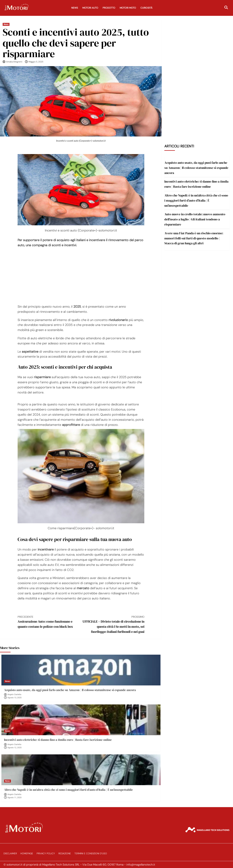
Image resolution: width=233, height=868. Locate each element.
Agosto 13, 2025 (15, 698)
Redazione (65, 853)
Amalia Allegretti (14, 62)
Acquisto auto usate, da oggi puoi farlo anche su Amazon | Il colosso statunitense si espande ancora (70, 690)
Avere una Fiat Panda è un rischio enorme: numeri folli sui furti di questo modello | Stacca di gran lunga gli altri (194, 238)
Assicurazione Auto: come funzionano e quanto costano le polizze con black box (49, 622)
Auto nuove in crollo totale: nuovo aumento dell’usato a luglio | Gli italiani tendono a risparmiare (195, 219)
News (75, 8)
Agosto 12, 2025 (15, 748)
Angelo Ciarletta (14, 694)
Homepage (27, 853)
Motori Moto (128, 8)
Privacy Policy (46, 853)
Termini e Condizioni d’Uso (91, 853)
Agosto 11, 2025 (15, 798)
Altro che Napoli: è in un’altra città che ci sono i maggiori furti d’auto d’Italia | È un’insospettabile (68, 790)
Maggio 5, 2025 (36, 62)
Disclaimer (10, 853)
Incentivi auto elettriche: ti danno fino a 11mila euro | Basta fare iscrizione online (58, 740)
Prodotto (109, 8)
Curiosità (146, 8)
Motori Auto (90, 8)
